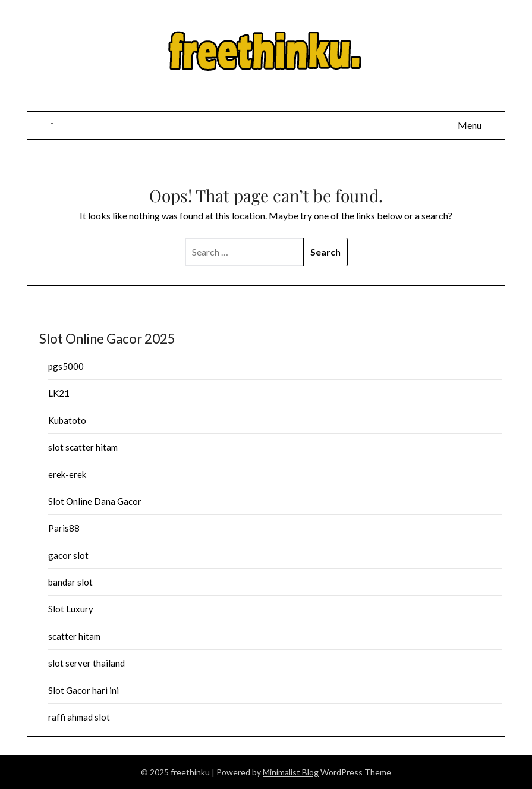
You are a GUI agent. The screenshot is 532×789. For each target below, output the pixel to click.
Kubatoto (67, 420)
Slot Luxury (71, 609)
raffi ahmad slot (79, 717)
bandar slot (70, 582)
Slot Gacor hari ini (84, 690)
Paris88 (64, 528)
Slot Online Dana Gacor (95, 501)
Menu (470, 125)
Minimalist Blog (291, 772)
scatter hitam (74, 636)
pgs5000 (66, 366)
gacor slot (68, 555)
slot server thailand (86, 663)
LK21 (59, 393)
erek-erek (67, 474)
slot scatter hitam (83, 447)
